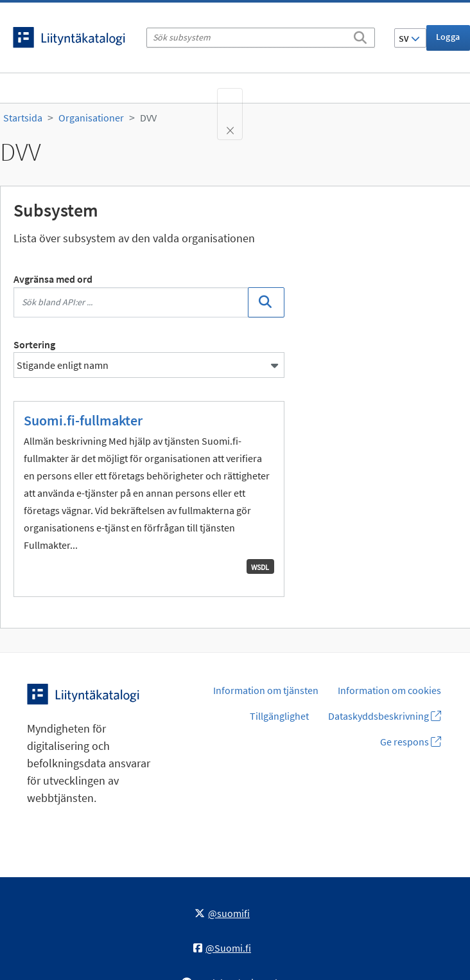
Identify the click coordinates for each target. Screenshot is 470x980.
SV (409, 39)
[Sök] (360, 35)
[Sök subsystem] (261, 38)
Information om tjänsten (266, 690)
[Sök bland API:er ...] (131, 302)
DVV (148, 118)
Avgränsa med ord (53, 279)
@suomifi (222, 913)
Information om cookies (389, 690)
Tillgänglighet (279, 716)
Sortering (34, 344)
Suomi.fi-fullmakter (83, 420)
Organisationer (91, 118)
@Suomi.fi (222, 948)
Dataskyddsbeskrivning (385, 716)
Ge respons (411, 742)
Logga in (448, 41)
